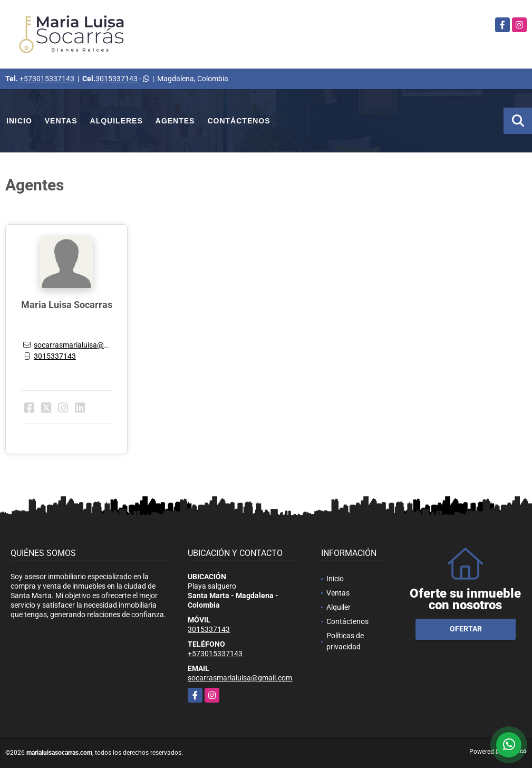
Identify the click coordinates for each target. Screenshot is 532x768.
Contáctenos (239, 121)
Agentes (175, 121)
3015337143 (117, 79)
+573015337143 (47, 79)
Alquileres (117, 121)
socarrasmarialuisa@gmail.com (86, 345)
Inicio (19, 121)
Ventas (61, 121)
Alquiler (338, 607)
